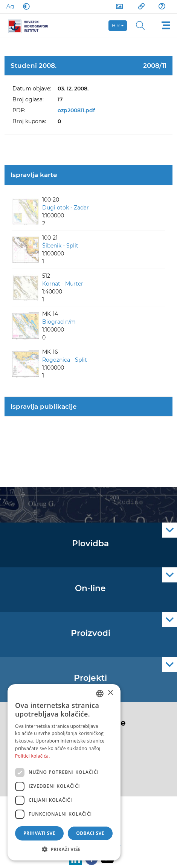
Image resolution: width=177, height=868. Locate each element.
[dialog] (64, 772)
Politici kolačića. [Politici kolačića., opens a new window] (33, 756)
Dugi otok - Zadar (66, 208)
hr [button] (116, 25)
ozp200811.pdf (76, 110)
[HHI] (31, 26)
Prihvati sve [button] (39, 833)
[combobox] (100, 694)
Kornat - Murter (63, 284)
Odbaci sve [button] (90, 833)
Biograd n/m (59, 322)
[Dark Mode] (25, 6)
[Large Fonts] (10, 6)
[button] (64, 849)
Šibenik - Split (60, 246)
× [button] (110, 693)
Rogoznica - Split (65, 360)
